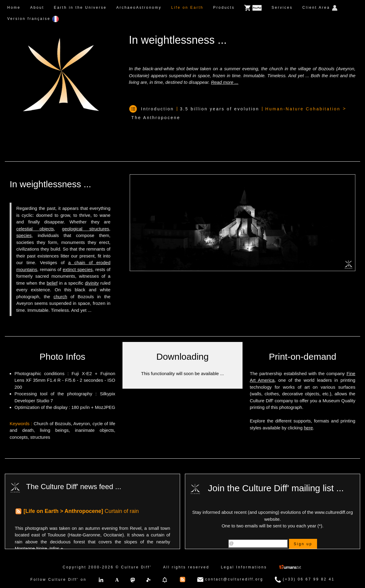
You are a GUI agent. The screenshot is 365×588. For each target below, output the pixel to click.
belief (52, 283)
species (24, 235)
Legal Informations (244, 567)
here (308, 428)
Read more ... (225, 82)
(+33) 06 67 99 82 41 (305, 580)
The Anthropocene (156, 118)
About (37, 8)
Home (14, 8)
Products (224, 8)
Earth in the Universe (80, 8)
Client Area (320, 8)
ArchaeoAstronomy (139, 8)
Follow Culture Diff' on (59, 580)
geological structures (86, 229)
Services (282, 8)
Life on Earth (187, 8)
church (60, 297)
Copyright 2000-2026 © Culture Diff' (107, 567)
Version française (33, 19)
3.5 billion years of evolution (220, 109)
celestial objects (35, 229)
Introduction (158, 109)
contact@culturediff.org (230, 580)
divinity (92, 283)
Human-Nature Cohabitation (303, 109)
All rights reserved (186, 567)
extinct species (78, 269)
